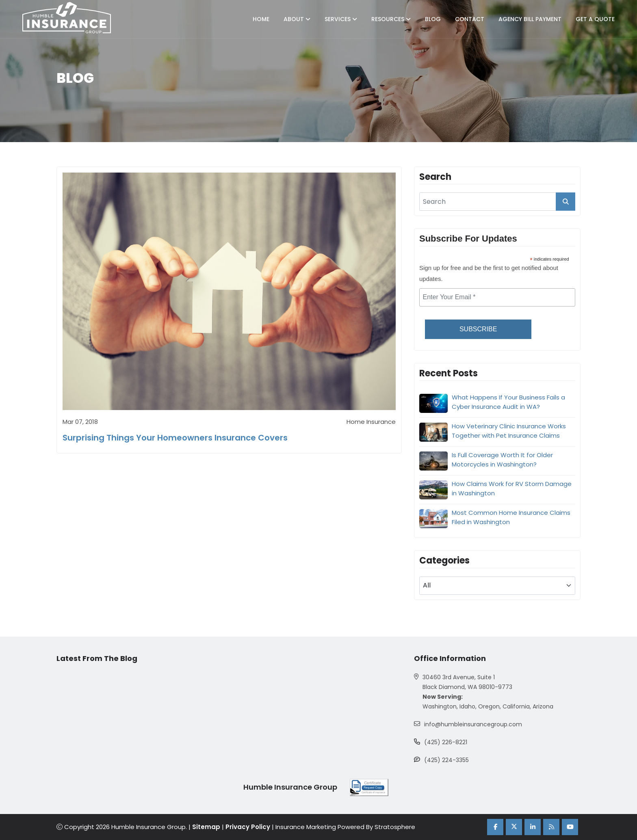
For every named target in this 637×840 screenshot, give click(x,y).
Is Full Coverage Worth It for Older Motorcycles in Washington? (502, 460)
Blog (433, 19)
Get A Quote (595, 19)
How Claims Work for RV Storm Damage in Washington (512, 488)
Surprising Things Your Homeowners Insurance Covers (175, 438)
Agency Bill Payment (530, 19)
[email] (497, 297)
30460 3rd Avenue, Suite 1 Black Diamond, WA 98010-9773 (467, 682)
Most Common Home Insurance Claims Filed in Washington (511, 517)
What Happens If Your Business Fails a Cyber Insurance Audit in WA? (508, 402)
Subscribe (478, 329)
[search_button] (565, 202)
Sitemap (206, 827)
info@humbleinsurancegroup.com (473, 724)
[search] (497, 202)
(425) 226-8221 (446, 742)
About (297, 19)
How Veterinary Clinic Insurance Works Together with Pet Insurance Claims (509, 431)
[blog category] (497, 586)
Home (261, 19)
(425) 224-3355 (446, 760)
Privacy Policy (248, 827)
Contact (470, 19)
